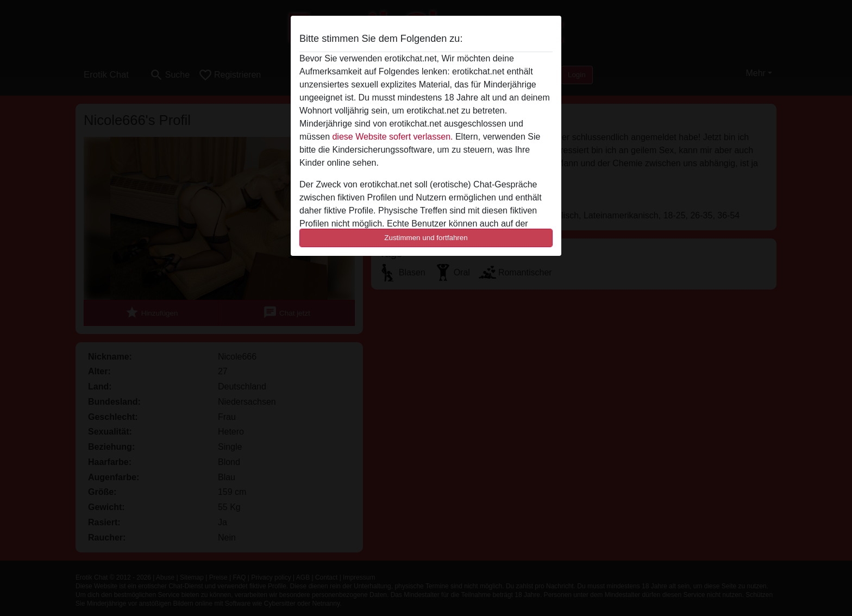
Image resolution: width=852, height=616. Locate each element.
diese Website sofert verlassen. (392, 137)
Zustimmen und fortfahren (426, 238)
